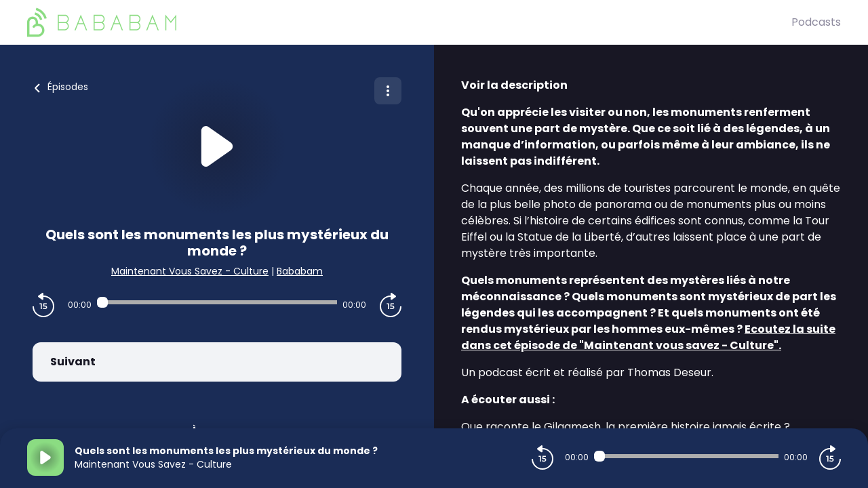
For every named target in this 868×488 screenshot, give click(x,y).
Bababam (300, 271)
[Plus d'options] (388, 91)
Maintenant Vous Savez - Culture (190, 271)
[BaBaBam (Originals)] (409, 22)
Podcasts (816, 22)
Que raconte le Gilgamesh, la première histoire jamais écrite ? (626, 427)
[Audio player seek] (217, 302)
